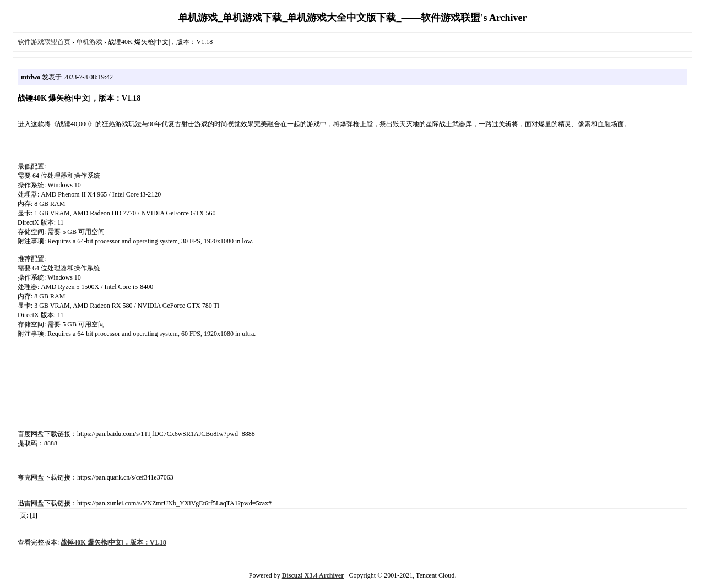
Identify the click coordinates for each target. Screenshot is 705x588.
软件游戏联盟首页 (44, 42)
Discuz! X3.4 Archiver (313, 575)
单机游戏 (89, 42)
